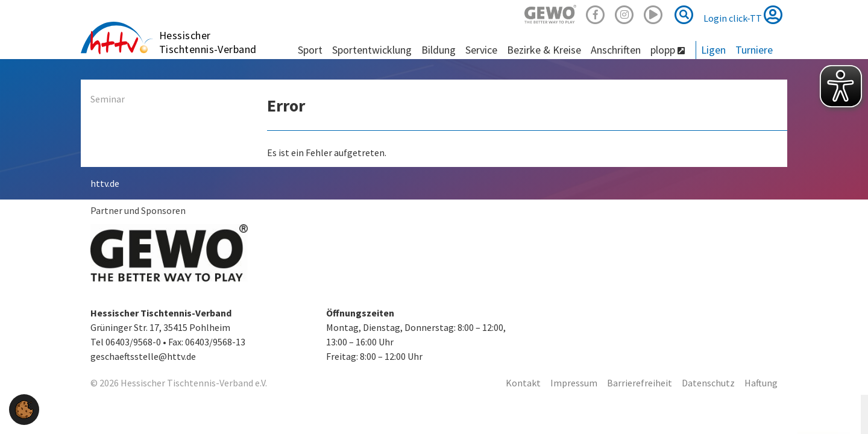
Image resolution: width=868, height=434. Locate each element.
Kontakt (523, 383)
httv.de (105, 183)
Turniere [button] (754, 50)
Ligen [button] (713, 50)
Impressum (574, 383)
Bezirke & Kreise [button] (544, 50)
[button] (24, 408)
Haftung (761, 383)
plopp (668, 50)
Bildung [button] (439, 50)
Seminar (108, 99)
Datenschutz (708, 383)
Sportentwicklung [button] (372, 50)
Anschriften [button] (616, 50)
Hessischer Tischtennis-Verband (208, 42)
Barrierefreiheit (640, 383)
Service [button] (481, 50)
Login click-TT (743, 14)
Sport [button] (310, 50)
